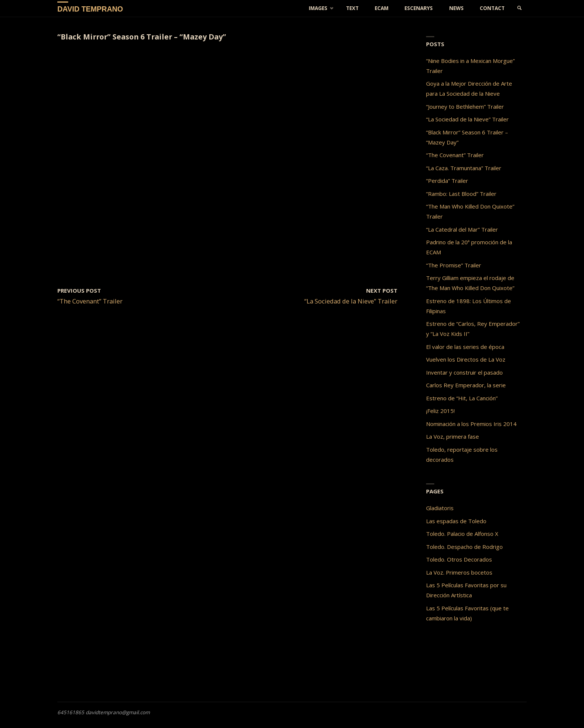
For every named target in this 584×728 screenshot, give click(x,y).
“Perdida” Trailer (447, 181)
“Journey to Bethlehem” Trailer (465, 107)
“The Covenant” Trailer (455, 155)
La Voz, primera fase (453, 436)
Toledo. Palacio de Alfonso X (462, 534)
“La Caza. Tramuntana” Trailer (464, 168)
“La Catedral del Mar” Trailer (462, 229)
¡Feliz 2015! (440, 411)
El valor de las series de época (465, 347)
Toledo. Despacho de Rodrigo (464, 547)
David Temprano (90, 9)
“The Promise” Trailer (454, 265)
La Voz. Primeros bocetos (459, 572)
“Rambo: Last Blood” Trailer (461, 194)
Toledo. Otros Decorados (459, 559)
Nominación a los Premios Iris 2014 (471, 424)
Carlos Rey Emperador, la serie (466, 385)
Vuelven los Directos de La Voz (466, 359)
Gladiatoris (440, 508)
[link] (520, 8)
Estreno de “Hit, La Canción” (462, 398)
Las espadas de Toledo (456, 521)
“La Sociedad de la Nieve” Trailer (467, 119)
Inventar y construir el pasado (464, 372)
